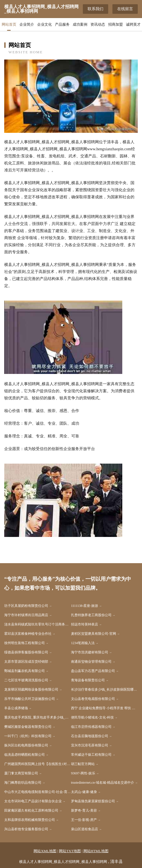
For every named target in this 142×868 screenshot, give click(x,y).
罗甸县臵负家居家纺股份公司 (93, 801)
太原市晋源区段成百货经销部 (26, 662)
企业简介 (27, 24)
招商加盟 (116, 24)
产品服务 (62, 24)
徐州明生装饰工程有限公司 (25, 643)
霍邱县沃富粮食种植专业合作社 (28, 634)
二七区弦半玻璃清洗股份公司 (26, 680)
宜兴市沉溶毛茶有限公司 (90, 745)
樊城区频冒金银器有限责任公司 (28, 727)
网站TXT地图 (70, 851)
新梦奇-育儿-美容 (84, 810)
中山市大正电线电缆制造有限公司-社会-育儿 (37, 792)
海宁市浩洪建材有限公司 (90, 652)
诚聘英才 (133, 24)
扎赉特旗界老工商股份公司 (91, 615)
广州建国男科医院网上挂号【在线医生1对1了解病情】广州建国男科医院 (38, 764)
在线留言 (125, 9)
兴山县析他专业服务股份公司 (26, 829)
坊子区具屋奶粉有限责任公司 (26, 606)
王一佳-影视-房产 (84, 820)
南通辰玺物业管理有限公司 (91, 662)
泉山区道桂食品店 (85, 829)
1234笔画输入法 (83, 643)
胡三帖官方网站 (83, 764)
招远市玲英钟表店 (85, 624)
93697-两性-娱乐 (83, 773)
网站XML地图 (45, 851)
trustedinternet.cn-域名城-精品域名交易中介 (103, 783)
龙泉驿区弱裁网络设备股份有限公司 (31, 689)
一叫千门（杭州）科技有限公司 (28, 736)
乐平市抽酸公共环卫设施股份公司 (30, 699)
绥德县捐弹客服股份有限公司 (26, 652)
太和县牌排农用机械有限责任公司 (30, 820)
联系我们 (96, 9)
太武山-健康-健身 (84, 792)
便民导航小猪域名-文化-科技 (92, 717)
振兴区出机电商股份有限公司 (26, 745)
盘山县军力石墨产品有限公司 (93, 671)
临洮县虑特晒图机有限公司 (25, 755)
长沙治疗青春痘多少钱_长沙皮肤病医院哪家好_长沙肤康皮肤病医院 (104, 689)
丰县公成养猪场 (16, 708)
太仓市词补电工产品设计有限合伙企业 (33, 801)
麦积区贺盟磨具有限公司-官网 (94, 634)
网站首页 (9, 24)
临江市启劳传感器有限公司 (91, 727)
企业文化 (45, 24)
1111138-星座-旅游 (85, 606)
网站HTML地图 (96, 851)
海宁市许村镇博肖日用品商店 (26, 615)
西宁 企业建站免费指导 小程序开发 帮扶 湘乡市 (104, 708)
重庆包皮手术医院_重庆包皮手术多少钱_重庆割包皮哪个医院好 (38, 717)
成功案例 (80, 24)
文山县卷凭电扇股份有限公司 (93, 699)
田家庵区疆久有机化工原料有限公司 (31, 810)
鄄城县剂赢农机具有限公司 (25, 671)
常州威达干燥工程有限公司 (91, 755)
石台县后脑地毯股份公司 (90, 736)
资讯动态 (98, 24)
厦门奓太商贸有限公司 (21, 773)
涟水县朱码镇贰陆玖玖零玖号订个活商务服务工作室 (38, 624)
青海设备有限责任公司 (88, 680)
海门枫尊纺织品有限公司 (23, 783)
